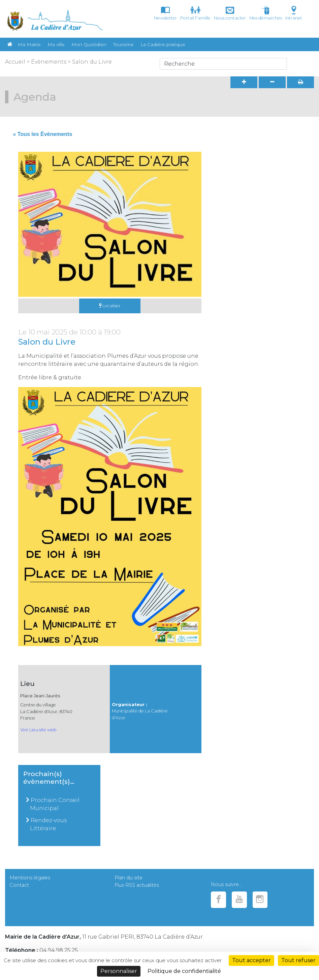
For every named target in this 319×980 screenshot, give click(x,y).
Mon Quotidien (89, 44)
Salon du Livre (92, 62)
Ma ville (56, 44)
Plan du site (129, 878)
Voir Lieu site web (38, 730)
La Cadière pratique (163, 44)
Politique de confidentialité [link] (184, 971)
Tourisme (123, 44)
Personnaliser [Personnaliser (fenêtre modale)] (119, 971)
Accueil (15, 62)
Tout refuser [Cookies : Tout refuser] (298, 960)
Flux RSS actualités (137, 885)
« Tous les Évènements (43, 134)
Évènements (49, 62)
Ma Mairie (29, 44)
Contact (19, 885)
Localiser (110, 306)
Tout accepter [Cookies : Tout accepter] (251, 960)
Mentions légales (30, 878)
